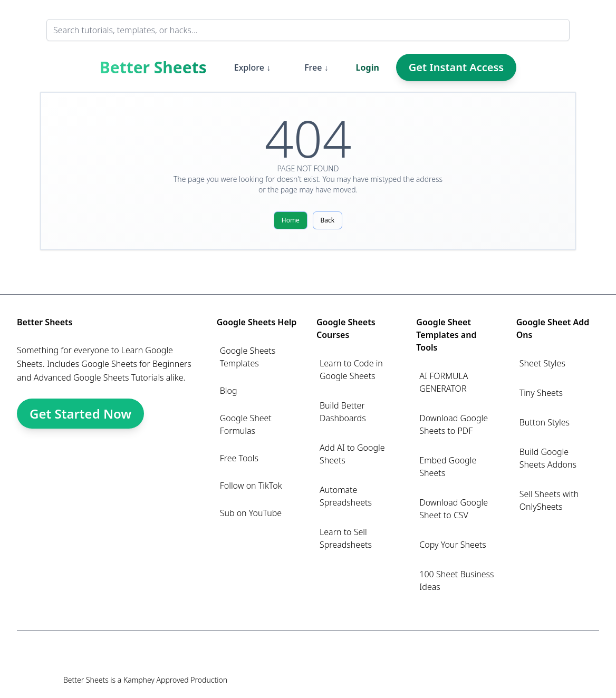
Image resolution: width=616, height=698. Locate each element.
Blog (229, 391)
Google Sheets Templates (248, 357)
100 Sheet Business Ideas (456, 580)
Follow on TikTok (251, 486)
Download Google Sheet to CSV (454, 509)
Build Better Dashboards (343, 412)
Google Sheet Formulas (246, 424)
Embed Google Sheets (448, 467)
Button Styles (545, 422)
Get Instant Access (456, 67)
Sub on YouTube (251, 513)
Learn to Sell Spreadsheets (346, 538)
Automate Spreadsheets (346, 496)
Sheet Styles (542, 363)
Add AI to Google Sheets (352, 454)
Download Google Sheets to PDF (454, 424)
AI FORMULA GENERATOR (444, 382)
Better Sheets (153, 67)
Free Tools (239, 458)
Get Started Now (80, 414)
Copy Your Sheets (453, 545)
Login (368, 67)
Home (291, 220)
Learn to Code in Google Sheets (351, 370)
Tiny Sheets (541, 393)
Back (328, 220)
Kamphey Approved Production (175, 680)
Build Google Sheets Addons (548, 458)
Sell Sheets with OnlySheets (549, 500)
